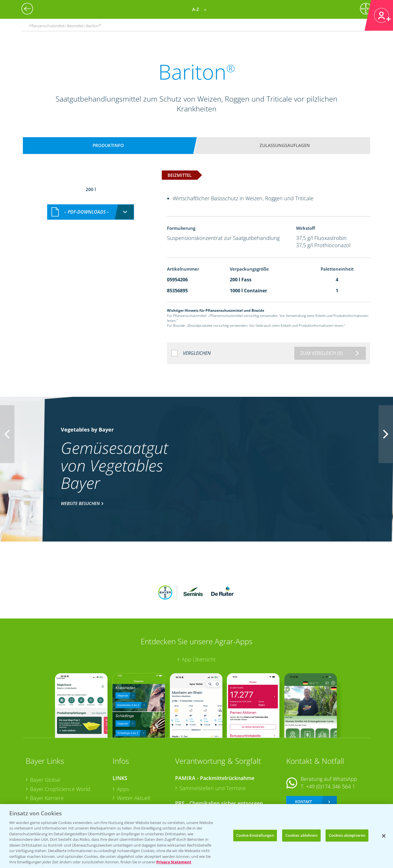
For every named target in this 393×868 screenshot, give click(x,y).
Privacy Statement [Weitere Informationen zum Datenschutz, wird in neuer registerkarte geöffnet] (174, 862)
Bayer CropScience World (60, 751)
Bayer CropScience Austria (61, 769)
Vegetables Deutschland (59, 797)
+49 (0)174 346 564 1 (330, 748)
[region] (197, 836)
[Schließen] (384, 836)
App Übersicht (199, 621)
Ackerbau (128, 787)
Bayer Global (45, 742)
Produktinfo (108, 145)
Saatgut (126, 796)
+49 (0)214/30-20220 (330, 789)
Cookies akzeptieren (347, 835)
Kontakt (303, 764)
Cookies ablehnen (301, 835)
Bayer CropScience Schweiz (63, 778)
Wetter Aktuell (134, 760)
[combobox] (91, 206)
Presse (38, 788)
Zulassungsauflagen (285, 145)
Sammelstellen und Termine (213, 750)
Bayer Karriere (47, 760)
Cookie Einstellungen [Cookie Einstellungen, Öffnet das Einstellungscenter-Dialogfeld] (255, 835)
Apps (123, 751)
